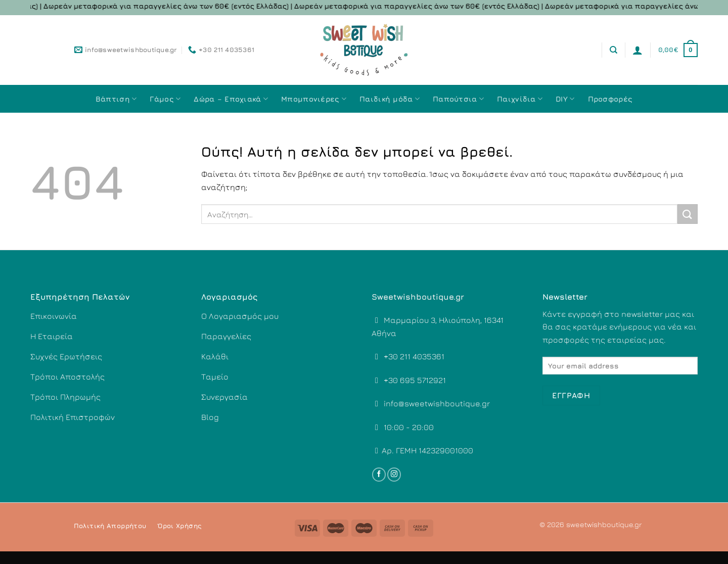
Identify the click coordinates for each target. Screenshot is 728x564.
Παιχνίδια (520, 99)
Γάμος (165, 99)
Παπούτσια (458, 99)
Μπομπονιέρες (314, 99)
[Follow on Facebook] (379, 475)
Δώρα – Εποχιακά (231, 99)
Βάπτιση (116, 99)
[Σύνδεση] (638, 50)
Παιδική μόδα (390, 99)
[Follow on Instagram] (394, 475)
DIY (565, 99)
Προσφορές (610, 99)
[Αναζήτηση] (613, 50)
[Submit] (688, 214)
